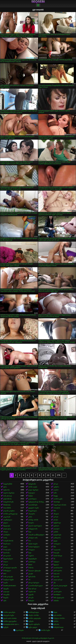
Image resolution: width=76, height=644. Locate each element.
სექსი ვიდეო (33, 627)
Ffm (55, 511)
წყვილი (56, 565)
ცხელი (6, 523)
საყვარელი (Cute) (60, 505)
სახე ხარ (57, 574)
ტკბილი (56, 526)
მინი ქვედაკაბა (59, 598)
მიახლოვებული (34, 547)
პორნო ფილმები (9, 612)
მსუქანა (6, 598)
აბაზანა (56, 601)
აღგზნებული (8, 520)
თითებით (57, 508)
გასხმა (56, 532)
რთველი (31, 550)
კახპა (30, 517)
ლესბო (56, 490)
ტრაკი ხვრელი (34, 583)
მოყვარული (33, 511)
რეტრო (31, 556)
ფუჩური (56, 487)
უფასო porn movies (10, 618)
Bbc (55, 547)
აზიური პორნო (33, 615)
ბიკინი (6, 583)
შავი (30, 532)
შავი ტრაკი (32, 589)
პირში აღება (33, 487)
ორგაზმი (6, 595)
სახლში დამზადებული (36, 535)
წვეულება (7, 526)
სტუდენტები (33, 559)
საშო (55, 493)
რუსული (56, 562)
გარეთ (56, 517)
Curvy (5, 538)
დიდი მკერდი (33, 490)
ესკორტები (20, 630)
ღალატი (6, 592)
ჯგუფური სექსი (33, 508)
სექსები (31, 621)
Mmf (5, 574)
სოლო (6, 562)
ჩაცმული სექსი (8, 580)
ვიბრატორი (58, 571)
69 (54, 559)
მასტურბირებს (8, 502)
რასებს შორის (8, 541)
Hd (29, 580)
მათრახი (6, 553)
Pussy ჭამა (7, 550)
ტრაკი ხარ (7, 556)
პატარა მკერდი (9, 493)
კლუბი (31, 574)
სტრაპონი (32, 577)
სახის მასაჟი (58, 556)
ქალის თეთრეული (35, 526)
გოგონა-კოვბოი (9, 511)
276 (59, 475)
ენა (55, 583)
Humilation (57, 595)
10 (48, 475)
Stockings (57, 502)
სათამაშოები (33, 505)
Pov (30, 541)
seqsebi (38, 2)
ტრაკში (31, 598)
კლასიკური (58, 592)
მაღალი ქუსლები (34, 571)
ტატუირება (57, 535)
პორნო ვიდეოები (34, 618)
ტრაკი (56, 484)
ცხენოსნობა (7, 499)
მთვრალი (7, 544)
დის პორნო (58, 615)
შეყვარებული (8, 559)
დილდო (56, 529)
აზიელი (56, 514)
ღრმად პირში (33, 520)
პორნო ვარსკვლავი (10, 514)
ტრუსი (56, 520)
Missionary (7, 505)
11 (53, 475)
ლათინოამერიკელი (35, 586)
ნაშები (31, 496)
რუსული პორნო (59, 618)
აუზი (5, 601)
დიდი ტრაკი (58, 580)
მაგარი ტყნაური (34, 624)
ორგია (6, 532)
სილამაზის (7, 508)
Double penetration (10, 586)
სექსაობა (6, 490)
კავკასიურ (7, 517)
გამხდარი (57, 538)
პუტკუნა (6, 589)
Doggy (56, 496)
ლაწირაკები (58, 499)
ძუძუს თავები (33, 544)
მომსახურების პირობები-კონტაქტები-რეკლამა (38, 638)
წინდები (31, 601)
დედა (5, 547)
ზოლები (56, 553)
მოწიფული (7, 571)
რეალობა (57, 550)
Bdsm (30, 565)
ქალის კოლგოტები (60, 586)
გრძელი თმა (33, 538)
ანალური (32, 514)
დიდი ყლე (7, 529)
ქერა (5, 487)
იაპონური (7, 535)
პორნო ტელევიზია (10, 621)
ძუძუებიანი (32, 484)
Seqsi (55, 612)
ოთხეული (57, 544)
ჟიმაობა (56, 624)
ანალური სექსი (9, 615)
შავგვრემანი (8, 484)
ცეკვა (55, 541)
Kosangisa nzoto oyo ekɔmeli (12, 624)
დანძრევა (32, 562)
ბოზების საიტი (58, 627)
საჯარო (56, 589)
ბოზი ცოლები (8, 577)
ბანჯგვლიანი (33, 529)
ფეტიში (31, 595)
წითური (31, 523)
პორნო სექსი (46, 630)
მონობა (31, 568)
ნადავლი (32, 493)
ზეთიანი (56, 577)
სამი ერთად (8, 496)
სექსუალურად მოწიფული (37, 502)
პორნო (56, 621)
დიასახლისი (58, 568)
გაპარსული (32, 499)
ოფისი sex (32, 592)
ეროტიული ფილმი (10, 568)
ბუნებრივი (57, 523)
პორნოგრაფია (34, 612)
